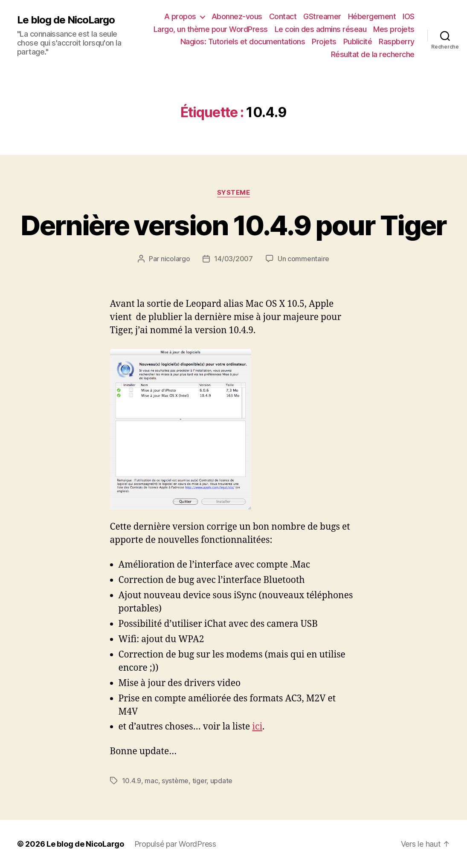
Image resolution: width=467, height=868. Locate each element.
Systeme (234, 193)
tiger (200, 781)
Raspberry (397, 42)
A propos (180, 16)
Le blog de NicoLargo (66, 20)
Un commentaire (303, 259)
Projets (324, 42)
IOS (409, 16)
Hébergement (372, 16)
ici (257, 727)
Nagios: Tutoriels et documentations (243, 42)
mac (151, 781)
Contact (283, 16)
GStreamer (322, 16)
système (175, 781)
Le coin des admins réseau (321, 29)
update (221, 781)
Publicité (358, 42)
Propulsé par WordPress (175, 844)
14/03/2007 (233, 259)
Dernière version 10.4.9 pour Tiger (233, 225)
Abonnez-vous (237, 16)
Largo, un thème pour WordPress (211, 29)
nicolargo (175, 259)
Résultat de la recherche (373, 54)
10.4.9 (132, 781)
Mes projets (394, 29)
